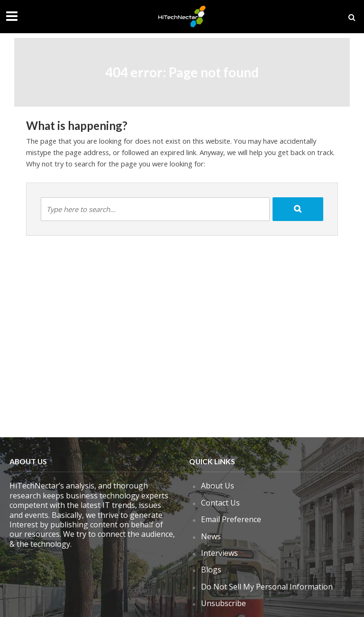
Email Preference (231, 519)
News (211, 536)
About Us (218, 486)
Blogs (211, 570)
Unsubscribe (223, 603)
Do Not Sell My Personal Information (267, 587)
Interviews (219, 553)
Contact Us (220, 503)
